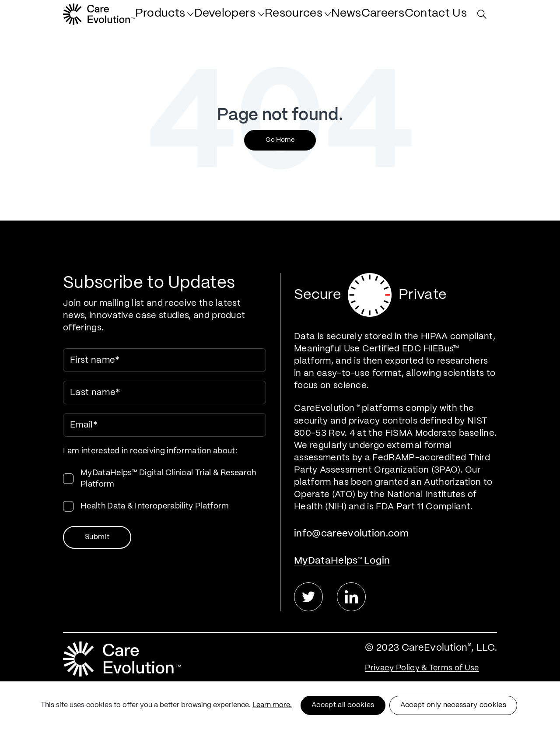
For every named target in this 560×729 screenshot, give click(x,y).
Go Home (280, 140)
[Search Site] (484, 19)
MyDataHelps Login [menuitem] (342, 561)
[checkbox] (164, 490)
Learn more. (272, 705)
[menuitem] (218, 18)
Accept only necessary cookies (453, 705)
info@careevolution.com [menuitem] (351, 534)
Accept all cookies (343, 705)
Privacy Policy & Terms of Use (422, 668)
